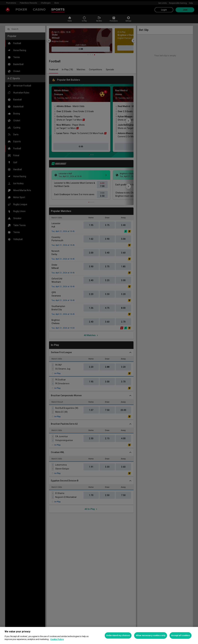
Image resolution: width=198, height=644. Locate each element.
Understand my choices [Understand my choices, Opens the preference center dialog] (118, 635)
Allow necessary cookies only (151, 635)
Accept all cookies (180, 635)
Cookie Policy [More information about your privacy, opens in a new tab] (57, 639)
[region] (99, 635)
